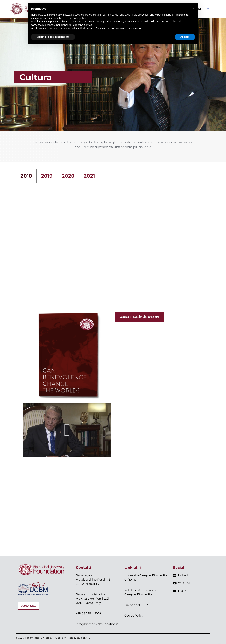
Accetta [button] (185, 37)
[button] (67, 430)
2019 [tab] (47, 176)
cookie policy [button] (79, 18)
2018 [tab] (26, 176)
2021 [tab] (89, 176)
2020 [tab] (68, 176)
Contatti (84, 568)
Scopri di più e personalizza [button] (53, 37)
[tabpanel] (113, 360)
